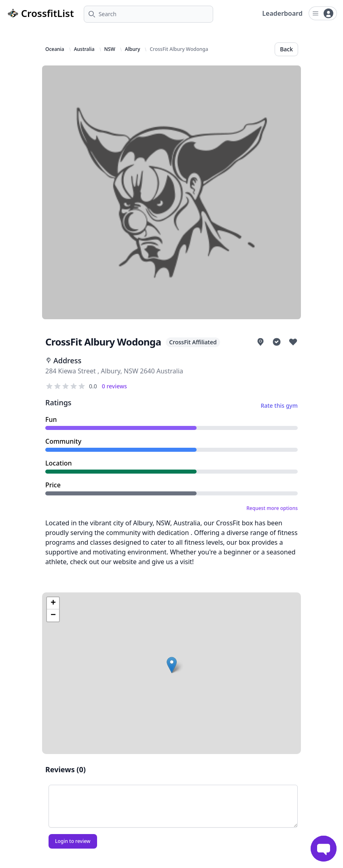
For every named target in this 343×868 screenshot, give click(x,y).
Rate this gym (279, 406)
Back (286, 49)
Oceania (55, 49)
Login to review (73, 841)
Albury (132, 49)
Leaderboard (282, 13)
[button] (172, 665)
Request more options (272, 508)
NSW (110, 49)
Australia (84, 49)
